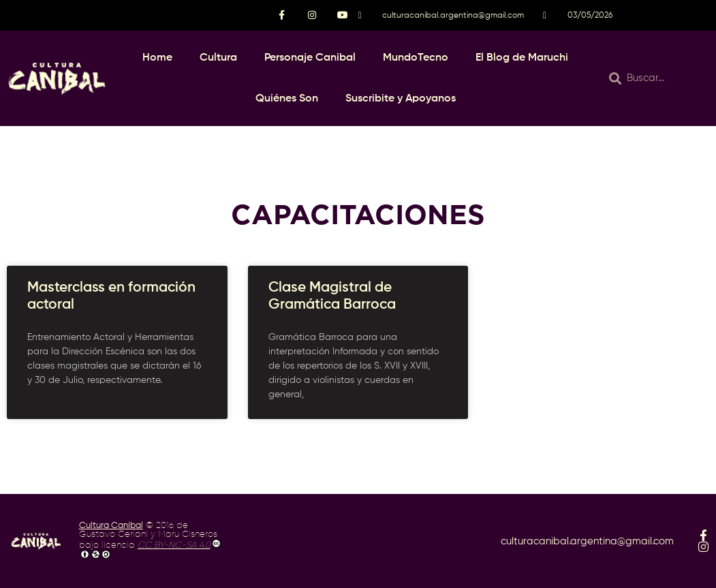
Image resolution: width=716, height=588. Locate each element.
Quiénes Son (287, 99)
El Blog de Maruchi (522, 58)
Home (157, 58)
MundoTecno (416, 58)
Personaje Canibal (310, 58)
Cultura (218, 58)
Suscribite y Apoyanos (401, 99)
